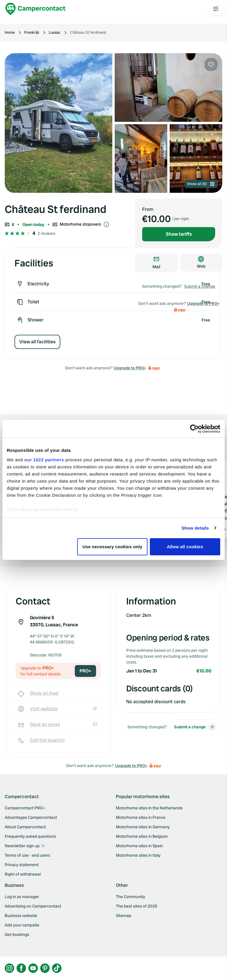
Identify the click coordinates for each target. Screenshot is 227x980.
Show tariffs (179, 234)
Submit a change (200, 286)
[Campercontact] (35, 9)
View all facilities (37, 342)
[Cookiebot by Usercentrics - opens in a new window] (194, 429)
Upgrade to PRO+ (130, 368)
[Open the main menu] (216, 9)
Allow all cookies (185, 547)
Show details (195, 528)
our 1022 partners (44, 460)
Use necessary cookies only (112, 547)
